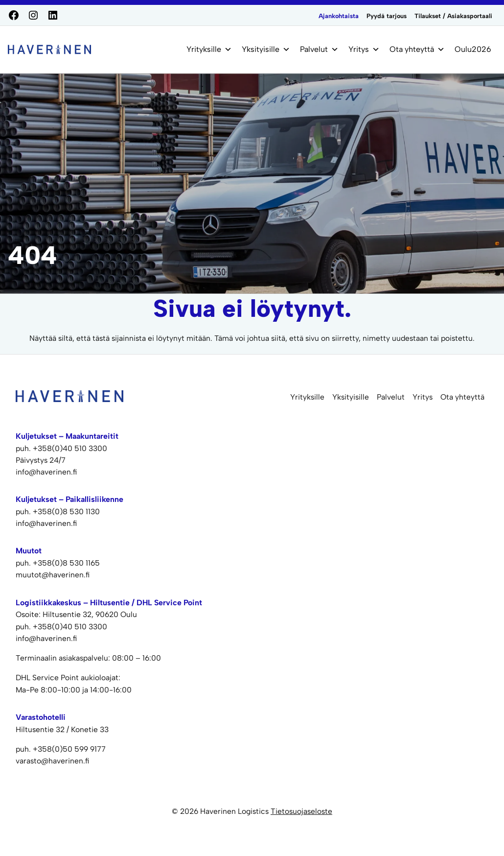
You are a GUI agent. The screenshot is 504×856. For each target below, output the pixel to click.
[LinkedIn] (53, 15)
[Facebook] (14, 15)
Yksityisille (266, 49)
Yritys (364, 49)
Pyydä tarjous (387, 16)
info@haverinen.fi (46, 638)
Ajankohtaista (339, 16)
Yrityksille (209, 49)
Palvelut (319, 49)
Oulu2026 (473, 49)
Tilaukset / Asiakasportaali (453, 16)
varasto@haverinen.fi (52, 761)
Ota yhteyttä (417, 49)
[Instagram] (33, 15)
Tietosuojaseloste (301, 811)
